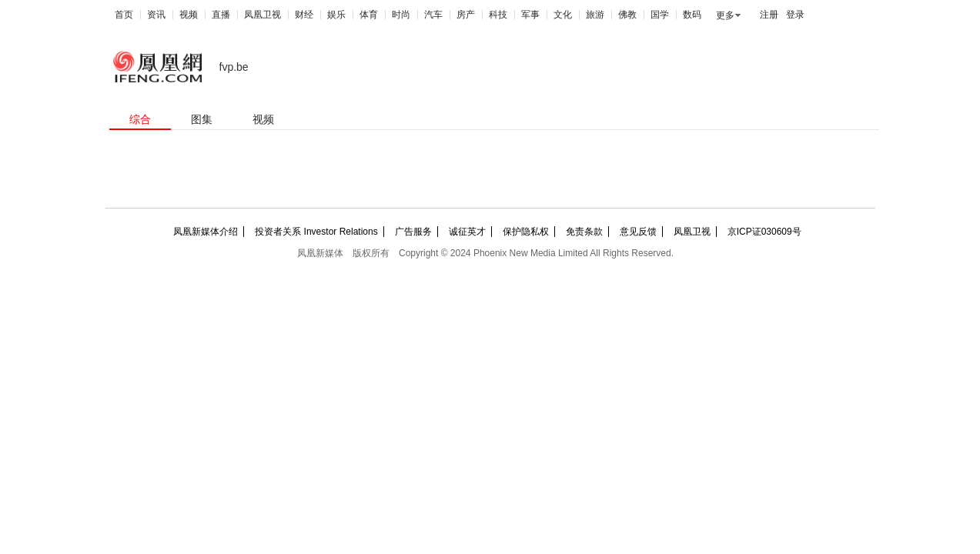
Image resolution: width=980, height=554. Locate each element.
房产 (466, 15)
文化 (563, 15)
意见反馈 (638, 232)
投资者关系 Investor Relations (316, 232)
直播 (221, 15)
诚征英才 (467, 232)
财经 (304, 15)
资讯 (156, 15)
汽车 (433, 15)
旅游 (595, 15)
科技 (498, 15)
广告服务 (413, 232)
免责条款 (584, 232)
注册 (769, 15)
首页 (124, 15)
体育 (369, 15)
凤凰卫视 (263, 15)
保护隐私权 (526, 232)
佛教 (627, 15)
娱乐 (336, 15)
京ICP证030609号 (764, 232)
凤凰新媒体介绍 (206, 232)
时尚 (401, 15)
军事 (530, 15)
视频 (189, 15)
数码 (692, 15)
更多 (725, 15)
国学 (660, 15)
